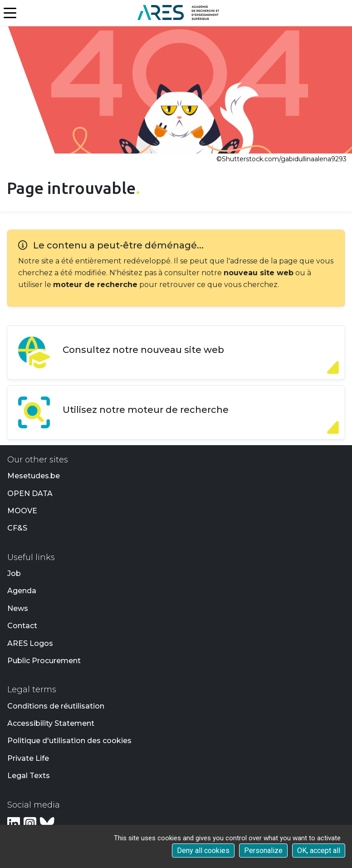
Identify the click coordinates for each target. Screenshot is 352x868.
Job (14, 573)
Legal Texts (29, 776)
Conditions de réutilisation (56, 706)
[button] (346, 13)
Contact (22, 626)
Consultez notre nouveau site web (143, 350)
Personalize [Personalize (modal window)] (263, 851)
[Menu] (11, 13)
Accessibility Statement (51, 723)
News (18, 608)
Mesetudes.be (34, 476)
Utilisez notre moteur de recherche (146, 410)
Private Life (28, 758)
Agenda (22, 591)
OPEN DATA (30, 494)
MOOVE (22, 511)
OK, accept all (319, 851)
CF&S (17, 528)
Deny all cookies (203, 851)
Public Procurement (44, 661)
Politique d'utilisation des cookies (69, 741)
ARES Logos (30, 643)
